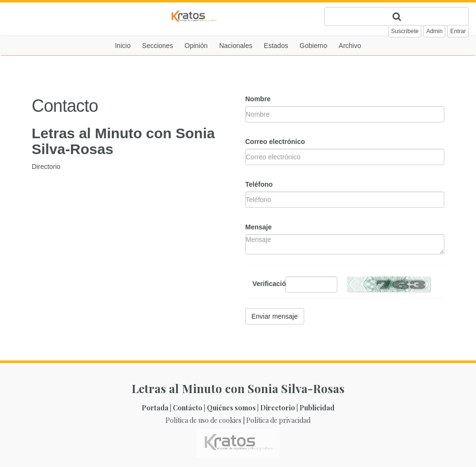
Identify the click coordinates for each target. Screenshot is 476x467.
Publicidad (317, 408)
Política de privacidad (278, 420)
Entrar (458, 31)
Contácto (188, 408)
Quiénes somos (231, 408)
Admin (434, 31)
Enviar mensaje (275, 316)
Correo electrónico (275, 142)
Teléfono (259, 184)
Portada (155, 408)
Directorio (46, 167)
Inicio (123, 46)
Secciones (158, 46)
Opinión (196, 46)
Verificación (265, 284)
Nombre (258, 99)
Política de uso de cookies (203, 420)
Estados (276, 46)
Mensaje (258, 227)
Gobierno (313, 46)
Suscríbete (405, 31)
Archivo (350, 46)
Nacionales (236, 46)
